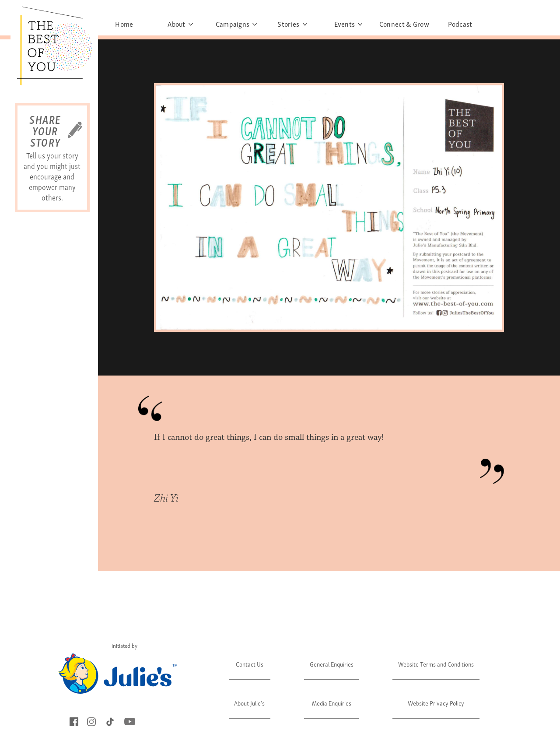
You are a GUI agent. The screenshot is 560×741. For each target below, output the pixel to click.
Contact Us (250, 664)
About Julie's (249, 703)
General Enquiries (332, 664)
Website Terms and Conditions (436, 664)
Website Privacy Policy (436, 703)
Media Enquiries (332, 703)
